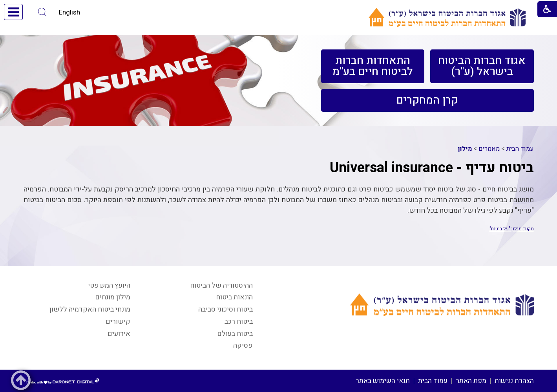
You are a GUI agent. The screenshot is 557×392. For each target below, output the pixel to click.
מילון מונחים (113, 297)
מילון (465, 149)
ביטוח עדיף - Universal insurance (432, 168)
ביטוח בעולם (235, 334)
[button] (42, 12)
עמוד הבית (520, 149)
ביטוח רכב (239, 322)
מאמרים (489, 149)
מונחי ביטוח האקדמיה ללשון (90, 309)
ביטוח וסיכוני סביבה (226, 309)
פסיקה (243, 346)
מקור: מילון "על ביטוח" (512, 229)
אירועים (119, 334)
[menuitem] (482, 66)
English (69, 12)
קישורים (118, 322)
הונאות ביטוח (234, 297)
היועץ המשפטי (109, 285)
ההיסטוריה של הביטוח (221, 285)
